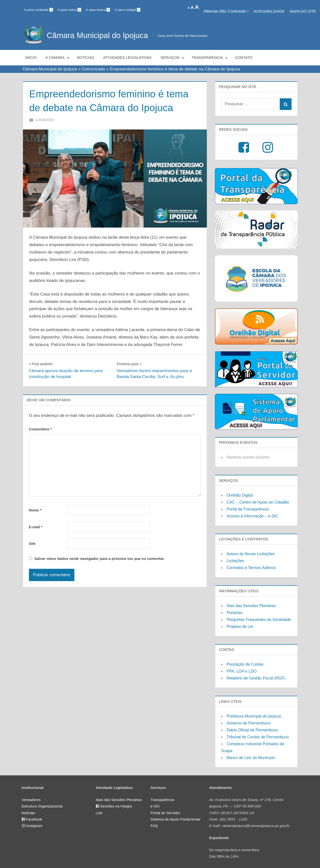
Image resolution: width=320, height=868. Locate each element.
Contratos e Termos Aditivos (251, 568)
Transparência (210, 57)
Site (32, 543)
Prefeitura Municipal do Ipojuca (254, 716)
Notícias (85, 57)
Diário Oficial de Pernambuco (252, 730)
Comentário (40, 429)
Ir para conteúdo (38, 10)
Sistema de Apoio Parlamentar (176, 819)
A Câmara (58, 57)
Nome (35, 510)
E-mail (36, 527)
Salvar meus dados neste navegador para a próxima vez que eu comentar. (99, 559)
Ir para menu (70, 10)
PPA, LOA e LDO (242, 671)
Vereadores (31, 800)
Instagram (34, 826)
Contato (244, 57)
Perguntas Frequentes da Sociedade (259, 620)
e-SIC (155, 806)
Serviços (172, 57)
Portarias (235, 613)
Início (31, 57)
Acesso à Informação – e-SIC (252, 516)
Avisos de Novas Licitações (251, 554)
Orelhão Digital (240, 495)
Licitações (235, 561)
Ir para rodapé (128, 10)
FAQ (154, 826)
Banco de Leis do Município (251, 758)
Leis (99, 813)
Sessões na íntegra (116, 806)
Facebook (34, 819)
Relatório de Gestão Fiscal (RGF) (256, 678)
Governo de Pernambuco (249, 723)
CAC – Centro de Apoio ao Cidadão (258, 502)
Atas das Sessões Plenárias (251, 606)
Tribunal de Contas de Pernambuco (258, 737)
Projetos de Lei (240, 626)
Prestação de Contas (245, 664)
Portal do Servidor (165, 813)
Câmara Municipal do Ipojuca (98, 35)
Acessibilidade (269, 11)
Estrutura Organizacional (42, 806)
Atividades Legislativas (127, 57)
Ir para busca (98, 10)
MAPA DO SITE (303, 11)
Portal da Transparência (248, 509)
